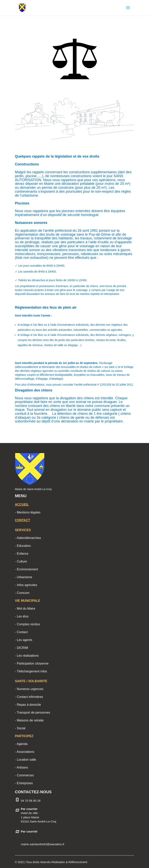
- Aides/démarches (28, 538)
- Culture (21, 561)
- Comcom (22, 593)
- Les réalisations (27, 656)
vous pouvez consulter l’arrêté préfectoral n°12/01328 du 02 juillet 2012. (90, 385)
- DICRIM (22, 648)
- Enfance (22, 554)
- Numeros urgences (29, 689)
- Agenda (21, 744)
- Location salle (26, 760)
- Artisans (22, 767)
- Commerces (24, 775)
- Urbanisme (24, 577)
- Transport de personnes (33, 713)
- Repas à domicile (28, 705)
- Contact (21, 632)
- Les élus (22, 616)
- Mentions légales (28, 512)
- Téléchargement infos (31, 671)
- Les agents (24, 640)
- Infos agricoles (26, 585)
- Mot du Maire (25, 609)
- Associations (25, 752)
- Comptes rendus (27, 624)
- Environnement (26, 569)
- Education (23, 546)
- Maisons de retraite (29, 720)
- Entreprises (24, 783)
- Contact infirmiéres (29, 697)
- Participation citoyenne (32, 663)
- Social (20, 728)
